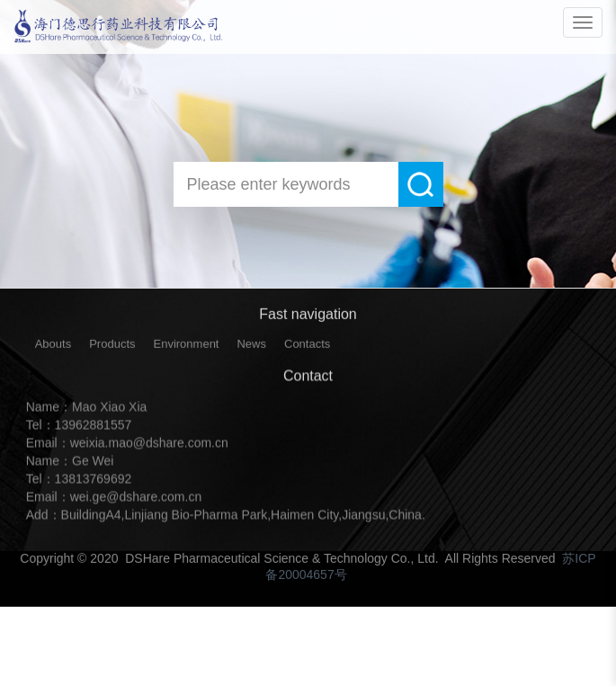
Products (112, 348)
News (251, 348)
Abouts (53, 348)
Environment (187, 348)
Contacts (307, 348)
